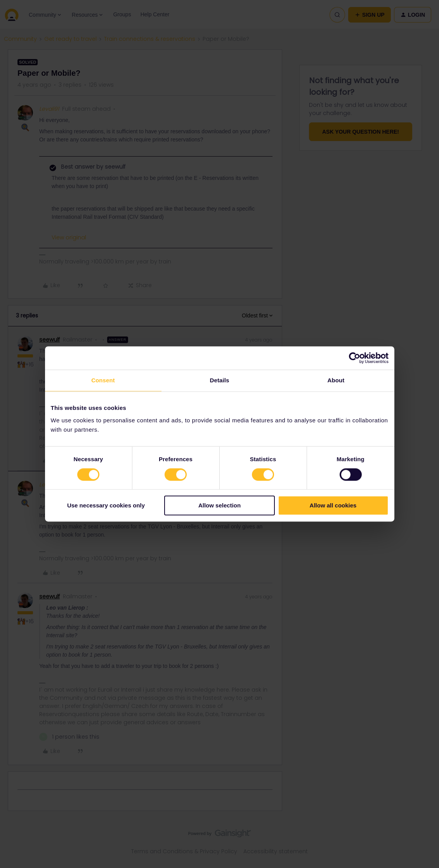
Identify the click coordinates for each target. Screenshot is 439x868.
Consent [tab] (103, 380)
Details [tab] (220, 380)
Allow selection (219, 506)
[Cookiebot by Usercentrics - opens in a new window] (355, 358)
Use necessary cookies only (106, 506)
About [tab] (336, 380)
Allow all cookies (333, 506)
